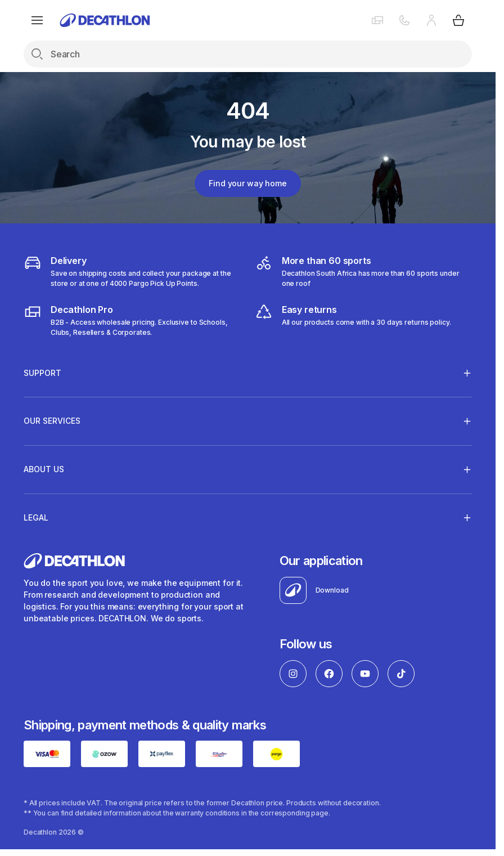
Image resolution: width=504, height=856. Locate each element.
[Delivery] (132, 271)
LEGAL (36, 517)
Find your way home (247, 183)
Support (42, 373)
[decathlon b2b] (132, 320)
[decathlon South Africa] (363, 271)
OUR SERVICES (52, 421)
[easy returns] (353, 320)
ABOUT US (44, 469)
